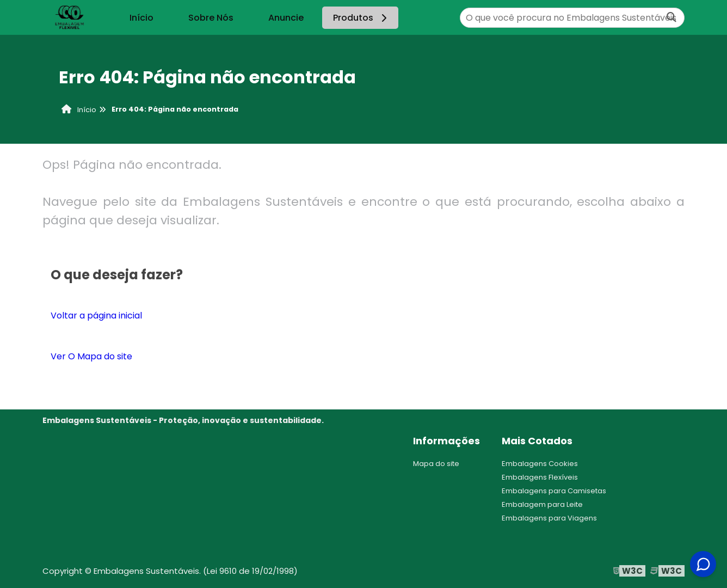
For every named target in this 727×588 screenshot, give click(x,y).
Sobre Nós (211, 18)
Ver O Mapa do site (91, 356)
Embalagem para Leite (542, 504)
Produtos (362, 18)
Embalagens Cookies (540, 464)
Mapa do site (436, 464)
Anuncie (286, 18)
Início (141, 18)
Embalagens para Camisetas (554, 491)
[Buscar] (671, 18)
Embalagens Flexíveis (540, 477)
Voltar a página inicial (96, 316)
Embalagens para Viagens (549, 518)
